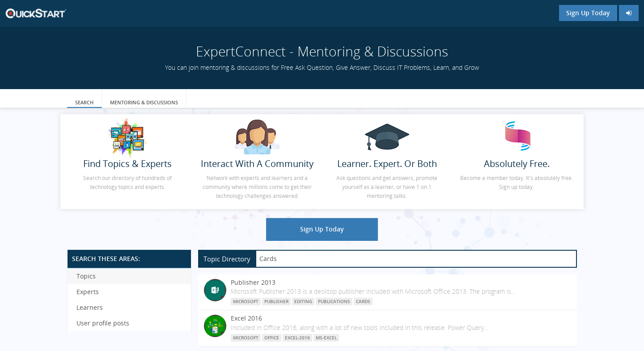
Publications (334, 301)
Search (84, 102)
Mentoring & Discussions (144, 102)
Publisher (276, 301)
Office (272, 338)
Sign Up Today (588, 13)
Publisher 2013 (253, 282)
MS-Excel (326, 338)
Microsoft (246, 301)
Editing (303, 301)
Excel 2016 (246, 318)
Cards (363, 301)
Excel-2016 (297, 338)
